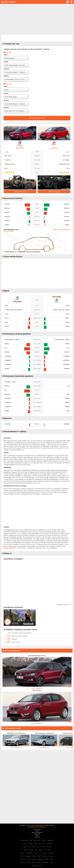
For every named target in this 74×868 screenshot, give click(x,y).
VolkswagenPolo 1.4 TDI (20, 148)
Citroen (30, 844)
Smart (51, 859)
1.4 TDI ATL (17, 302)
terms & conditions (37, 832)
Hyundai (49, 847)
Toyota (38, 862)
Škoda (40, 865)
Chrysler (24, 844)
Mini (22, 856)
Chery (44, 840)
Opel (39, 856)
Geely (38, 847)
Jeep (36, 850)
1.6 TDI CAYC (57, 298)
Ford (33, 847)
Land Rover (29, 853)
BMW (35, 840)
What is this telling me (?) (62, 230)
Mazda (45, 853)
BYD (40, 840)
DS (40, 844)
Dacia (44, 844)
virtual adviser (9, 548)
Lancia (23, 853)
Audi (31, 840)
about (37, 831)
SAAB (34, 859)
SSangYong (40, 859)
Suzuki (28, 862)
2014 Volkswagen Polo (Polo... (37, 656)
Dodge (24, 847)
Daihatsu (50, 844)
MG (40, 853)
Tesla (33, 862)
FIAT (29, 847)
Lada (49, 850)
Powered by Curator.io (63, 604)
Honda (43, 847)
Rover (29, 859)
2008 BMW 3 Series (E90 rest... (16, 733)
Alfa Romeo (24, 840)
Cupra (36, 844)
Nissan (34, 856)
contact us (37, 837)
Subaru (23, 862)
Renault (23, 859)
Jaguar (31, 850)
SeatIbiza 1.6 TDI (54, 148)
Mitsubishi (28, 856)
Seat (47, 859)
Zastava (34, 865)
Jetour (41, 850)
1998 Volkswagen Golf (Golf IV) (44, 733)
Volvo (52, 862)
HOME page (37, 829)
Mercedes (51, 853)
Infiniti (25, 850)
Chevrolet (50, 840)
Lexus (36, 853)
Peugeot (45, 856)
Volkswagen (45, 862)
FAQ (37, 835)
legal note (37, 834)
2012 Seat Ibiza (37, 690)
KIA (45, 850)
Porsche (51, 856)
